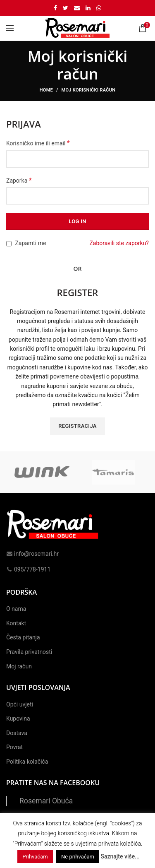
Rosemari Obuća (46, 801)
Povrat (14, 747)
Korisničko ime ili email (38, 143)
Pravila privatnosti (29, 652)
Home (46, 90)
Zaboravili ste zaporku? (119, 243)
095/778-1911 (28, 569)
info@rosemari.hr (32, 554)
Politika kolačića (27, 762)
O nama (16, 609)
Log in (77, 221)
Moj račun (19, 666)
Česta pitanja (23, 637)
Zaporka (19, 180)
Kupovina (18, 719)
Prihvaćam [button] (35, 857)
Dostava (17, 733)
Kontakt (16, 623)
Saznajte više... (120, 856)
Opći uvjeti (20, 704)
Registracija (77, 426)
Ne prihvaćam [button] (78, 857)
